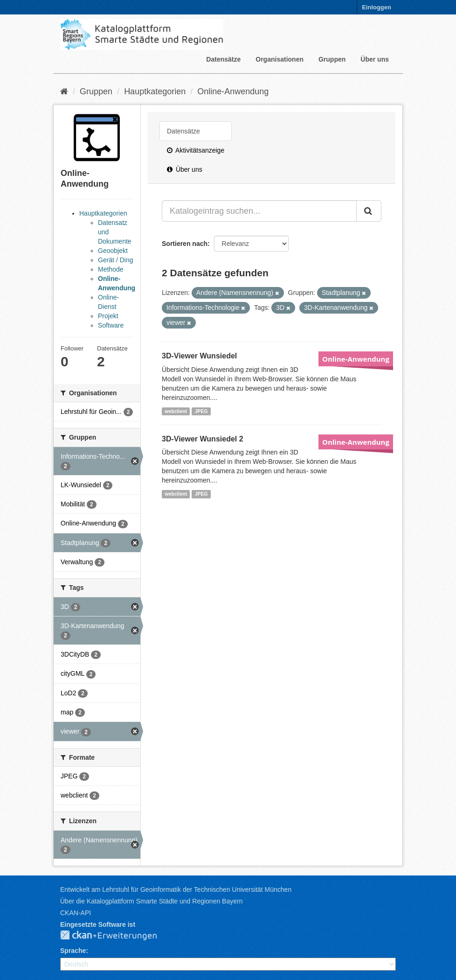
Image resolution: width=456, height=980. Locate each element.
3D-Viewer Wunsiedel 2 (203, 439)
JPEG (201, 411)
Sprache (73, 951)
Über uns (375, 59)
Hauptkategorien (155, 91)
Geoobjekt (113, 251)
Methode (111, 269)
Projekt (108, 316)
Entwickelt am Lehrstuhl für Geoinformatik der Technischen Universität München (176, 889)
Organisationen (280, 59)
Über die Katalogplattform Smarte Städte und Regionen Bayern (151, 901)
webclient (176, 411)
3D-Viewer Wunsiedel (199, 356)
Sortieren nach (185, 244)
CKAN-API (76, 913)
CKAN (116, 936)
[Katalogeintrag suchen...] (259, 211)
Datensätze (223, 59)
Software (111, 325)
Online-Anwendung (233, 91)
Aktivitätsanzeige (196, 150)
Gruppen (332, 59)
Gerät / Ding (115, 260)
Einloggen (377, 7)
